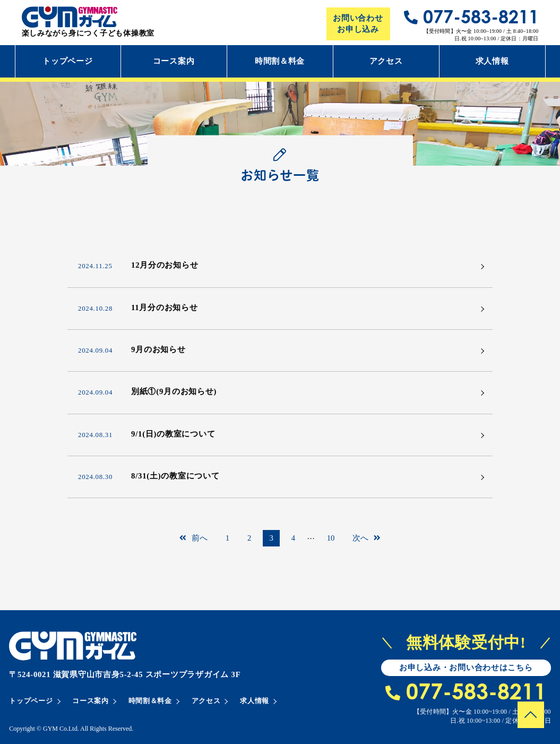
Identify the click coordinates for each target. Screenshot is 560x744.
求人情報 (492, 61)
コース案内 (174, 61)
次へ (367, 538)
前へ (193, 538)
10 (331, 538)
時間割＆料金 (280, 61)
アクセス (386, 61)
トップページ (67, 61)
